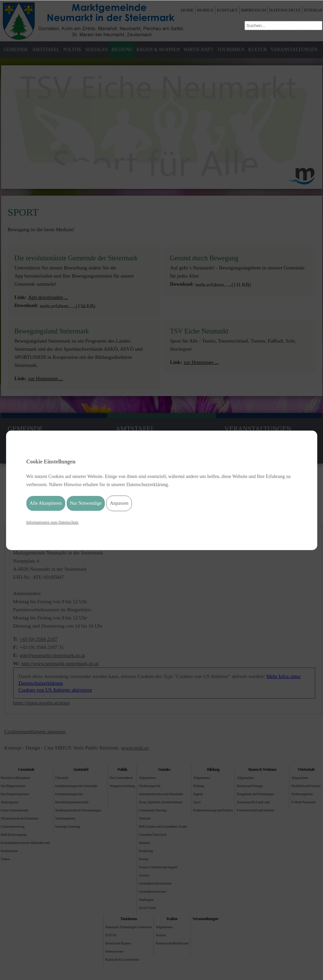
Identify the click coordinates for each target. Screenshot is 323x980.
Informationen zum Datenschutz (53, 522)
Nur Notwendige (86, 503)
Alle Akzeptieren (46, 503)
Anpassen (119, 503)
